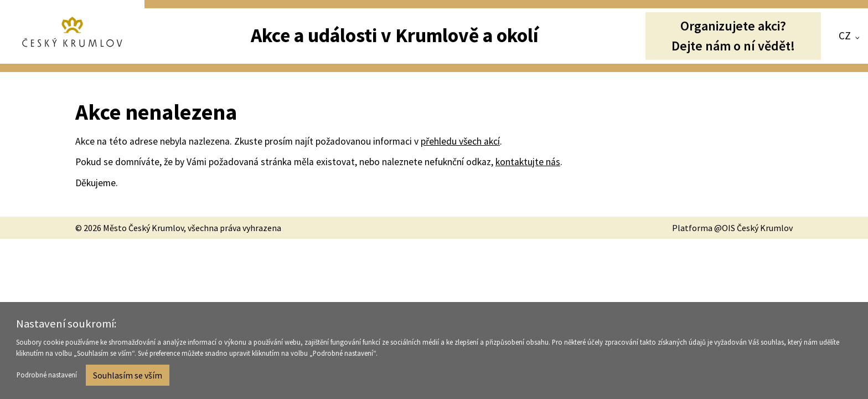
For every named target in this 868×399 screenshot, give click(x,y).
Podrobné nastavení (47, 376)
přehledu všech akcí (460, 141)
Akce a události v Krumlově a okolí (395, 35)
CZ (845, 35)
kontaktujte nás (528, 162)
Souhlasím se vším (128, 376)
